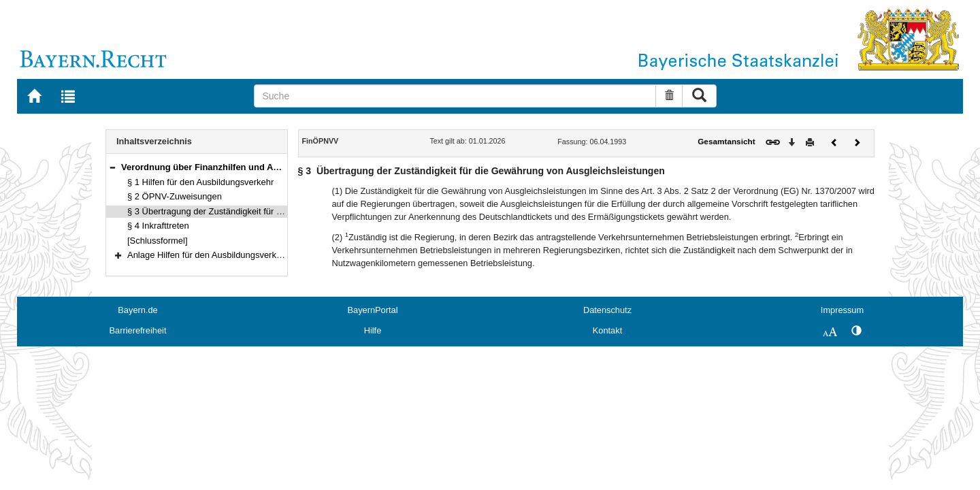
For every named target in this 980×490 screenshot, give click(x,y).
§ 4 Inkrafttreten (158, 226)
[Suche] (455, 96)
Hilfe (373, 330)
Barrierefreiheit (138, 330)
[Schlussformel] (158, 241)
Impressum (842, 310)
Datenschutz (607, 310)
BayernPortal (373, 310)
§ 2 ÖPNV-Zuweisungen (175, 196)
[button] (112, 167)
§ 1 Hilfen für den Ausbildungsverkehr (200, 182)
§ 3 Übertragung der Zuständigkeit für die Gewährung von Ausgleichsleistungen (282, 211)
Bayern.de (137, 310)
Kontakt (607, 330)
